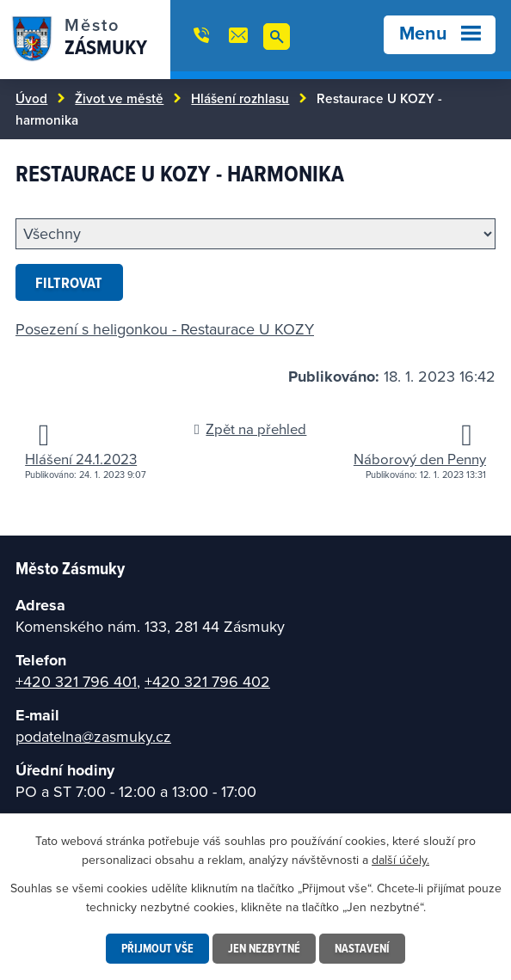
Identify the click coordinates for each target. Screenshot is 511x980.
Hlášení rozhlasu (240, 98)
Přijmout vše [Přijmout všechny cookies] (157, 948)
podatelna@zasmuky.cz (93, 736)
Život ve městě (119, 98)
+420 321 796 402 (207, 681)
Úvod (31, 98)
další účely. (400, 860)
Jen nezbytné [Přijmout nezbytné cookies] (264, 948)
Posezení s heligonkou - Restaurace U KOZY (165, 329)
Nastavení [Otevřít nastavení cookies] (362, 948)
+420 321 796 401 (76, 681)
